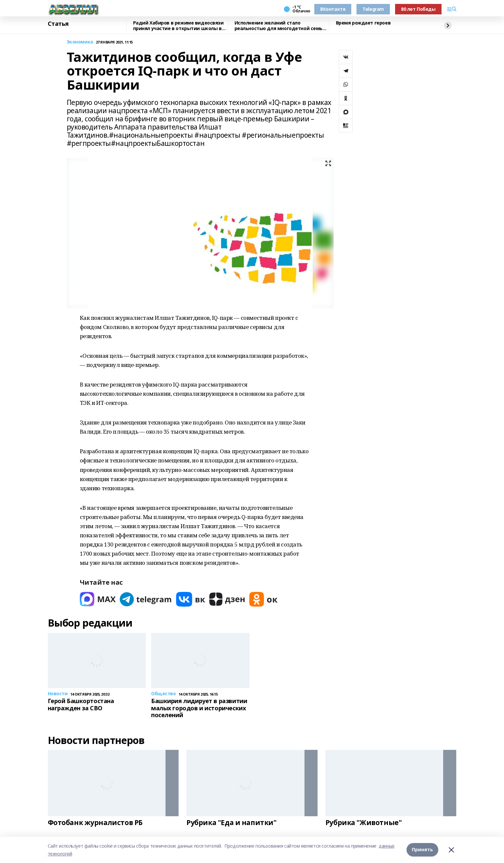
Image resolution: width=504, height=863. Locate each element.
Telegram (373, 9)
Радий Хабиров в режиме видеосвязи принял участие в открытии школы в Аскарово (178, 26)
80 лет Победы (418, 9)
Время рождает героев (363, 23)
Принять (422, 850)
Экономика (80, 42)
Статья (58, 24)
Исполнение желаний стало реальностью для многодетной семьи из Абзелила (280, 26)
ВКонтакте (333, 9)
